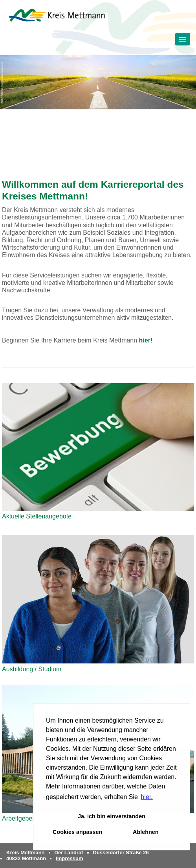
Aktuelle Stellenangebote (37, 516)
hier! (146, 340)
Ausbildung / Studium (32, 669)
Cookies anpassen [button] (77, 832)
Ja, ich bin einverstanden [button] (112, 816)
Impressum (69, 858)
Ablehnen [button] (146, 832)
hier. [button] (147, 797)
